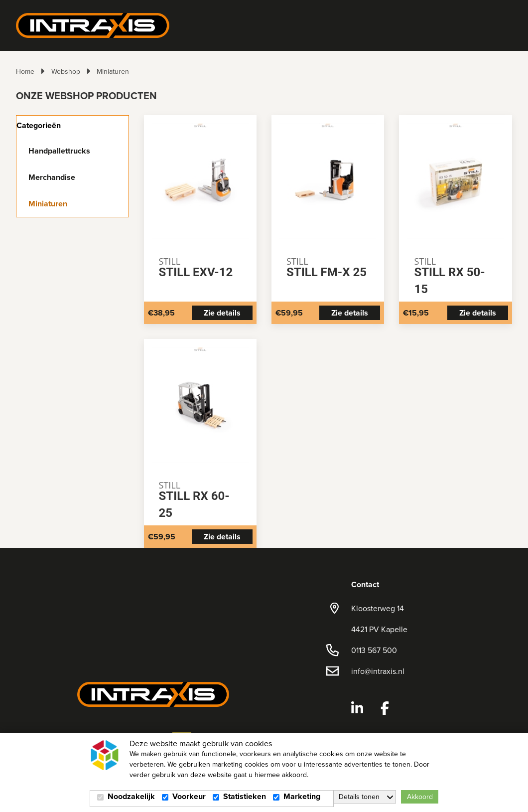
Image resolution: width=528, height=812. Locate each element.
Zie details (222, 313)
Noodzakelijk (131, 797)
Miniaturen (113, 71)
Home (25, 71)
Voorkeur (189, 797)
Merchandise (52, 177)
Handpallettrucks (59, 151)
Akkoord (420, 797)
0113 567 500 (374, 650)
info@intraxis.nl (378, 671)
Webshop (66, 71)
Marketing (302, 797)
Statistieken (245, 797)
